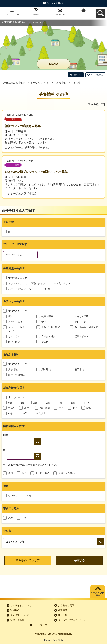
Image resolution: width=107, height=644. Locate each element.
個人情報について (20, 615)
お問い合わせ (60, 15)
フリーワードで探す (15, 244)
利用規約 (15, 610)
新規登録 (36, 15)
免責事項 (63, 610)
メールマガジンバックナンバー (74, 620)
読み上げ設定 (97, 75)
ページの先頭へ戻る (98, 594)
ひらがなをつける (55, 3)
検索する (80, 560)
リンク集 (63, 615)
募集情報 (61, 83)
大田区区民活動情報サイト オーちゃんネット (25, 83)
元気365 (59, 640)
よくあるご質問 (66, 605)
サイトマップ (40, 625)
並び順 (7, 531)
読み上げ (78, 75)
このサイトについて (12, 15)
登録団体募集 (17, 620)
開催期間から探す (14, 426)
